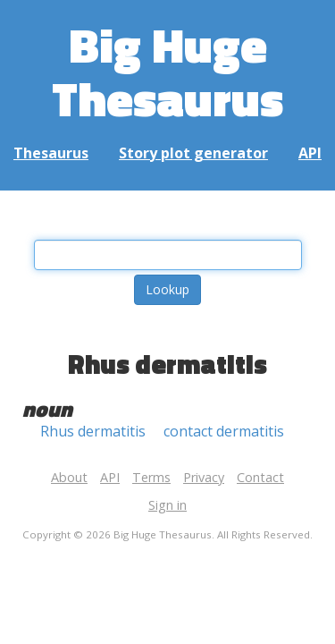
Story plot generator (193, 153)
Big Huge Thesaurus (167, 71)
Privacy (204, 477)
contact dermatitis (224, 431)
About (69, 477)
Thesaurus (51, 153)
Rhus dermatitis (93, 431)
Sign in (167, 505)
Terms (151, 477)
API (310, 153)
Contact (260, 477)
